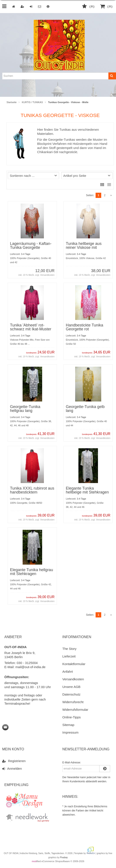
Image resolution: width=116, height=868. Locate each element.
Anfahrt (68, 671)
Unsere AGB (71, 687)
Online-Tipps (71, 717)
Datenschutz (71, 694)
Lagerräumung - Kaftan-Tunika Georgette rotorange (31, 248)
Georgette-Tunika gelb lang (85, 409)
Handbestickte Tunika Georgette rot (85, 327)
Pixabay (64, 857)
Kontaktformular (74, 664)
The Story (69, 649)
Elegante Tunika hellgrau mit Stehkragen (31, 572)
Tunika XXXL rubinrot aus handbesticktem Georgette (32, 492)
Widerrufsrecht (73, 702)
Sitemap (68, 725)
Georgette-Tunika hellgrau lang (25, 409)
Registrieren (14, 761)
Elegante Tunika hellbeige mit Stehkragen (87, 490)
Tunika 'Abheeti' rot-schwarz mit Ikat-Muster (31, 327)
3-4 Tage (26, 254)
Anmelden (12, 768)
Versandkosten (47, 275)
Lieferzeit (69, 656)
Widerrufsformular (75, 710)
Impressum (70, 732)
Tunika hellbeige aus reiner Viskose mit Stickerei (84, 248)
